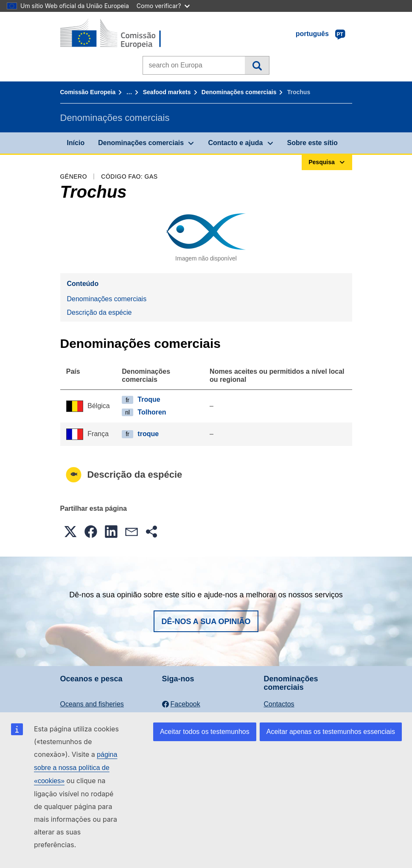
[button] (70, 532)
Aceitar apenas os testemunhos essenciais (331, 732)
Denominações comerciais (239, 92)
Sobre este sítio (313, 143)
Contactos (279, 704)
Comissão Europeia (88, 92)
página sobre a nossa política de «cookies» (76, 768)
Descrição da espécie (99, 312)
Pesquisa (257, 65)
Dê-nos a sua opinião (206, 622)
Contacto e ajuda (235, 143)
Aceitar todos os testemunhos (205, 732)
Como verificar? (163, 6)
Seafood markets (167, 92)
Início (76, 143)
